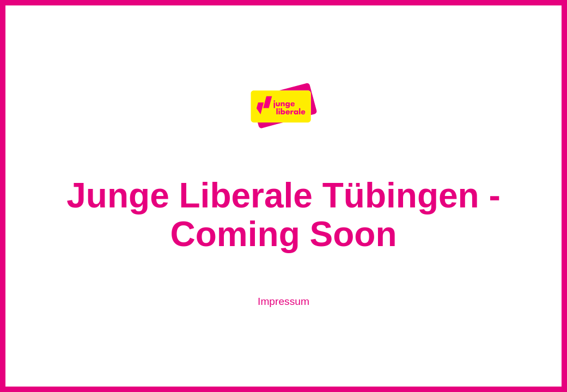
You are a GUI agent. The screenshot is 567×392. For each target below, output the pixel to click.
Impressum (283, 301)
